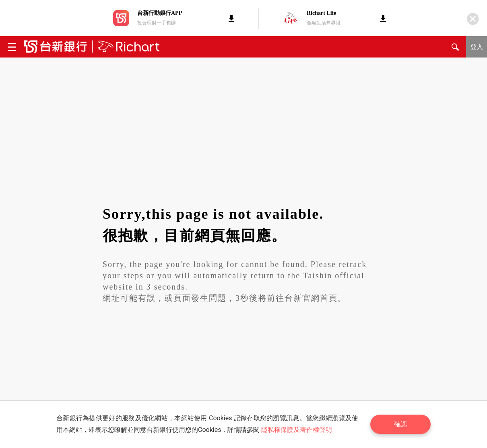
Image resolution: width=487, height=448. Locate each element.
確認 (400, 424)
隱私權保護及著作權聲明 (297, 430)
